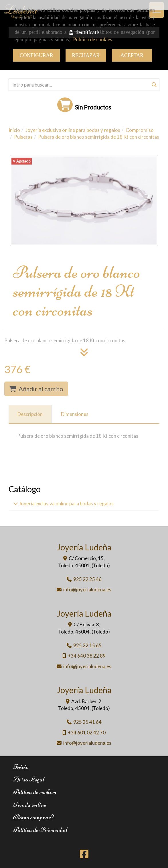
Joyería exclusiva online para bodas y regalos (66, 504)
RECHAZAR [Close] (86, 55)
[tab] (30, 414)
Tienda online (30, 805)
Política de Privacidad (40, 830)
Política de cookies (92, 40)
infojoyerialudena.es (87, 590)
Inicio (21, 767)
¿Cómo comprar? (33, 817)
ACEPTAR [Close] (132, 55)
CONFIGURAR (36, 55)
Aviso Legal (29, 779)
